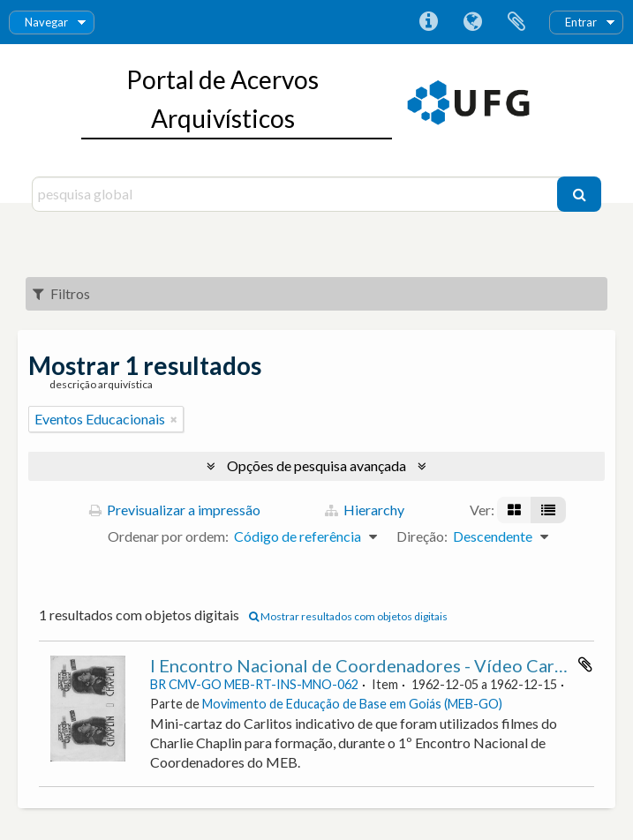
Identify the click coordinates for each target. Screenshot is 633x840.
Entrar (581, 22)
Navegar (46, 22)
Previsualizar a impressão (175, 510)
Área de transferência (516, 22)
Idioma (472, 22)
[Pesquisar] (579, 194)
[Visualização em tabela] (548, 510)
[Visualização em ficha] (514, 510)
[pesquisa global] (297, 194)
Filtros (61, 293)
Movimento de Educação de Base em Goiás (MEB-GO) (352, 704)
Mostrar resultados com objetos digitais (348, 616)
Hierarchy (365, 510)
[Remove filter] (174, 419)
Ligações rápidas (428, 22)
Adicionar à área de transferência (585, 664)
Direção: (422, 536)
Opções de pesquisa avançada (316, 465)
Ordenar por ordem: (168, 536)
